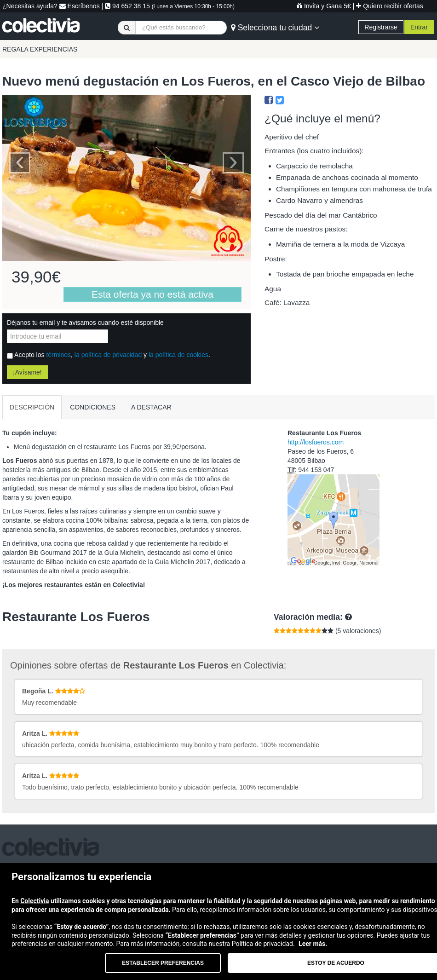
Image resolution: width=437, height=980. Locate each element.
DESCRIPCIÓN (32, 407)
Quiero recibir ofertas (390, 6)
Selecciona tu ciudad (275, 28)
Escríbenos (80, 6)
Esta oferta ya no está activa (152, 294)
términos (58, 355)
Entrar (419, 27)
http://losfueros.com (316, 442)
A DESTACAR (151, 407)
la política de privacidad (108, 355)
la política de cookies (178, 355)
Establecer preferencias (163, 963)
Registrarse (381, 27)
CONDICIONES (93, 407)
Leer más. (313, 944)
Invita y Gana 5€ (324, 6)
